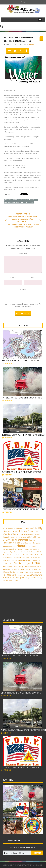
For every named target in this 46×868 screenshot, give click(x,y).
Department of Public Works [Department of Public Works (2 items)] (19, 537)
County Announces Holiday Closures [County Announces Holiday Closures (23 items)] (23, 529)
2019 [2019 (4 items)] (26, 528)
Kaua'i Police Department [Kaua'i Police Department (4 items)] (13, 558)
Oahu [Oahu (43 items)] (36, 563)
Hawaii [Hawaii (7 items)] (32, 540)
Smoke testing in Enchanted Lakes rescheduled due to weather (20, 361)
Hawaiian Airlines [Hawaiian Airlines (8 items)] (12, 543)
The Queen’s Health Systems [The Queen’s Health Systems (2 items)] (22, 569)
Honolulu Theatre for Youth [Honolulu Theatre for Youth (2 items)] (25, 549)
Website (23, 289)
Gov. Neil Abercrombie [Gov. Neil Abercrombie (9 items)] (17, 540)
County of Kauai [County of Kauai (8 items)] (11, 534)
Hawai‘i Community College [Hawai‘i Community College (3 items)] (29, 543)
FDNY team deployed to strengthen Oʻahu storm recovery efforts (21, 472)
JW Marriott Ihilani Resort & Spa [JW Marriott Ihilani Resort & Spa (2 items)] (25, 555)
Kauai (31, 45)
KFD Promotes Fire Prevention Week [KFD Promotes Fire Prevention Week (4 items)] (17, 560)
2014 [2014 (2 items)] (22, 528)
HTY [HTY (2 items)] (7, 555)
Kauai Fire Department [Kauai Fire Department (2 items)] (33, 558)
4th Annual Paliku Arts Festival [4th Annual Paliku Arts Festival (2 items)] (12, 528)
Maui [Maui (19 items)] (17, 563)
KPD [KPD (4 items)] (32, 560)
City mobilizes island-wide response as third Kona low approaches (22, 398)
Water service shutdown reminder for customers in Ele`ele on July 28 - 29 (21, 201)
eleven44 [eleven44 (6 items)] (32, 537)
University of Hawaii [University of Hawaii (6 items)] (23, 575)
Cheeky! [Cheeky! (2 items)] (31, 528)
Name (13, 277)
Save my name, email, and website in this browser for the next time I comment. (23, 305)
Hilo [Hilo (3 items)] (15, 546)
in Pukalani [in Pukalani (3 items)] (12, 555)
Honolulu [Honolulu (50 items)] (24, 546)
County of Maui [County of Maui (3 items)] (24, 534)
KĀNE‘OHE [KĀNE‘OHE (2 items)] (37, 561)
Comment (23, 254)
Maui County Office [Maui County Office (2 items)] (26, 564)
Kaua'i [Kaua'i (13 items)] (38, 554)
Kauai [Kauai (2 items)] (24, 558)
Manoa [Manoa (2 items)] (11, 564)
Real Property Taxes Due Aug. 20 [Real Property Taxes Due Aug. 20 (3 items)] (14, 567)
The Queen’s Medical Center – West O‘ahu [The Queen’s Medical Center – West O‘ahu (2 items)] (28, 572)
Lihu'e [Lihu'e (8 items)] (6, 564)
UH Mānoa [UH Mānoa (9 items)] (9, 575)
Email (33, 277)
